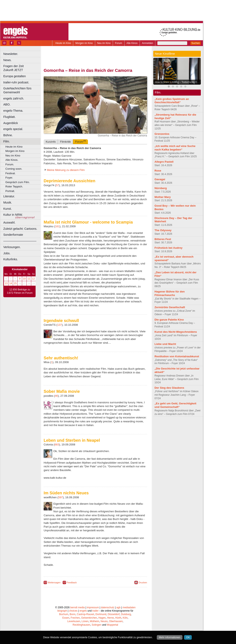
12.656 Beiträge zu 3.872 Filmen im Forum (20, 291)
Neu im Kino (104, 43)
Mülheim (94, 621)
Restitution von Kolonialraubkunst (177, 356)
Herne (111, 618)
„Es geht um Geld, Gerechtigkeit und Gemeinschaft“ (175, 405)
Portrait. (10, 191)
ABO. (7, 104)
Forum (119, 43)
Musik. (8, 202)
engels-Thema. (13, 111)
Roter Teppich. (14, 186)
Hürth (118, 618)
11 (29, 279)
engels (83, 611)
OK (188, 637)
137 (60, 325)
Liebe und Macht (165, 344)
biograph (62, 611)
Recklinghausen (81, 625)
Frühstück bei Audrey (168, 248)
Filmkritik (65, 142)
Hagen (102, 618)
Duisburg (126, 614)
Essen (66, 618)
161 (57, 226)
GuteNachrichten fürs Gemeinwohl (17, 90)
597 (61, 497)
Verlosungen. (12, 247)
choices (73, 611)
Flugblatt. (9, 117)
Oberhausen (116, 621)
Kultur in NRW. (13, 215)
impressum (93, 607)
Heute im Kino (63, 43)
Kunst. (8, 209)
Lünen (85, 621)
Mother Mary (163, 197)
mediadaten (129, 607)
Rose (158, 171)
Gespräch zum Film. (18, 182)
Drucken (143, 582)
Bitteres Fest (163, 239)
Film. (7, 141)
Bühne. (8, 135)
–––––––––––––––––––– (20, 241)
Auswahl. (9, 223)
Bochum (64, 614)
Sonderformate (13, 235)
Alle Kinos (132, 43)
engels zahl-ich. (14, 98)
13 (6, 283)
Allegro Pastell (164, 162)
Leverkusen (74, 621)
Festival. (10, 173)
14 (11, 283)
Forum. (10, 164)
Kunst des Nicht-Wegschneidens (176, 332)
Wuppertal (113, 625)
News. (7, 60)
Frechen (75, 618)
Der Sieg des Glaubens (169, 388)
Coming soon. (14, 169)
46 (56, 396)
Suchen (196, 43)
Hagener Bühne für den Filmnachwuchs (170, 293)
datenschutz (108, 607)
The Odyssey (163, 230)
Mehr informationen (170, 637)
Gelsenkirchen (89, 618)
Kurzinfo (51, 142)
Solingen (96, 625)
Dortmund (101, 614)
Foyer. (9, 178)
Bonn (73, 614)
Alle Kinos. (12, 160)
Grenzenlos (162, 134)
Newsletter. (11, 54)
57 (57, 185)
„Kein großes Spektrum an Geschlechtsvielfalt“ (172, 101)
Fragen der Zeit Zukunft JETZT (22, 68)
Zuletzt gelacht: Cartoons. (20, 229)
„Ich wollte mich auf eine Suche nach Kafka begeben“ (175, 148)
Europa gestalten (15, 76)
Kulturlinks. (11, 259)
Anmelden (147, 43)
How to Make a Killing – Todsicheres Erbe (178, 82)
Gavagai (160, 179)
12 (33, 279)
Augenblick (11, 123)
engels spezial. (13, 129)
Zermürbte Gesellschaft (170, 307)
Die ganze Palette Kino (169, 320)
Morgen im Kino (84, 43)
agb (119, 607)
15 (15, 283)
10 (24, 279)
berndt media (78, 607)
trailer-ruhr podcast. (16, 82)
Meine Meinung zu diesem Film (66, 170)
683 (57, 445)
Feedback (72, 582)
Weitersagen (54, 582)
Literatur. (9, 196)
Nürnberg (161, 188)
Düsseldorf (114, 614)
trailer (95, 611)
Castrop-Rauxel (85, 614)
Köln (125, 618)
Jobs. (7, 253)
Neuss (104, 621)
